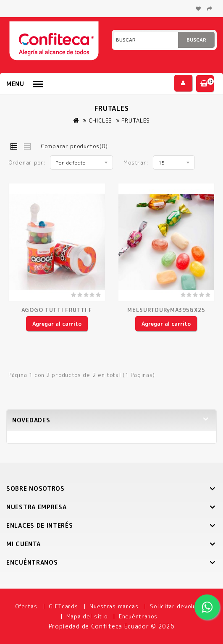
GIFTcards (63, 606)
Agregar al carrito (57, 324)
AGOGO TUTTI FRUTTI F (57, 310)
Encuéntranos (138, 616)
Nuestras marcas (114, 606)
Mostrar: (136, 162)
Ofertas (26, 606)
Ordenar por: (27, 162)
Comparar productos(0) (74, 146)
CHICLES (100, 120)
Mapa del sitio (87, 616)
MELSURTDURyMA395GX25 (166, 310)
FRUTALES (136, 120)
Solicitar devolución (179, 606)
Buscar (196, 40)
